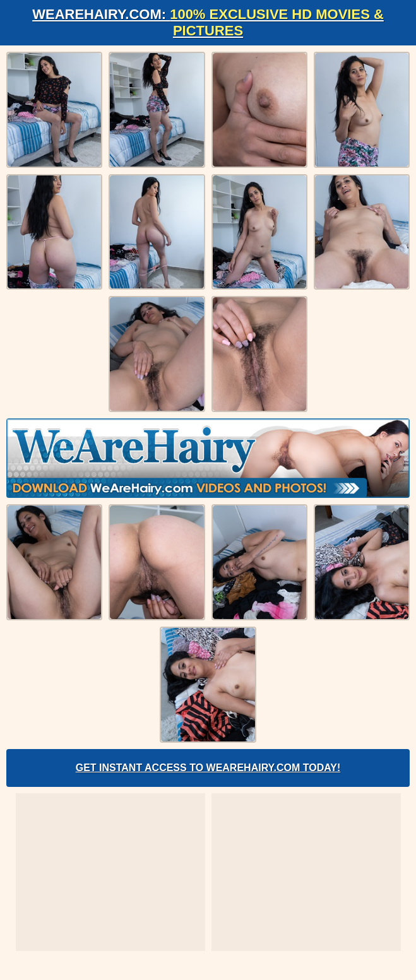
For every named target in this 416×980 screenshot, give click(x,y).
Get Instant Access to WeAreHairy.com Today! (208, 768)
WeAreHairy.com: (208, 22)
